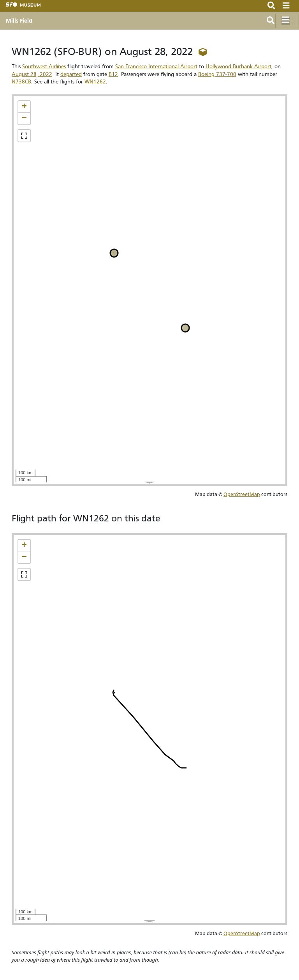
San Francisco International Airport (156, 66)
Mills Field (19, 21)
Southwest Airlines (44, 66)
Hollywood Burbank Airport (238, 66)
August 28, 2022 (32, 74)
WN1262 (95, 82)
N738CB (21, 82)
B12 (113, 74)
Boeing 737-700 (217, 74)
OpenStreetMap (242, 494)
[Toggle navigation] (287, 21)
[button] (24, 107)
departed (71, 74)
